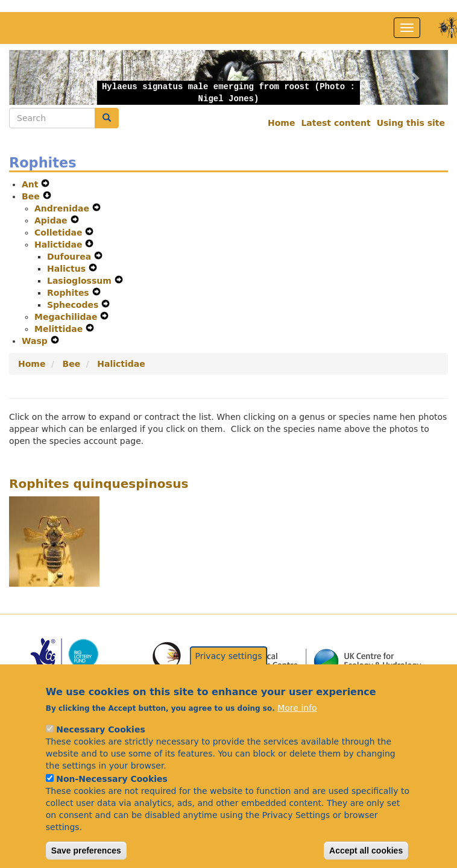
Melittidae (60, 329)
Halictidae (60, 245)
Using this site (411, 123)
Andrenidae (63, 208)
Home (281, 123)
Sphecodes (74, 305)
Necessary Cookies (100, 730)
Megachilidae (67, 317)
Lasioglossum (81, 281)
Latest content (336, 123)
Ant (31, 184)
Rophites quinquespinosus (99, 484)
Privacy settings (229, 656)
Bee (32, 196)
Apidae (52, 220)
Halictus (68, 269)
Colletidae (60, 233)
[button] (42, 77)
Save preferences (86, 851)
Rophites (70, 293)
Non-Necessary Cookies (112, 779)
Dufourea (71, 257)
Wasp (36, 341)
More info (297, 708)
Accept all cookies (366, 851)
